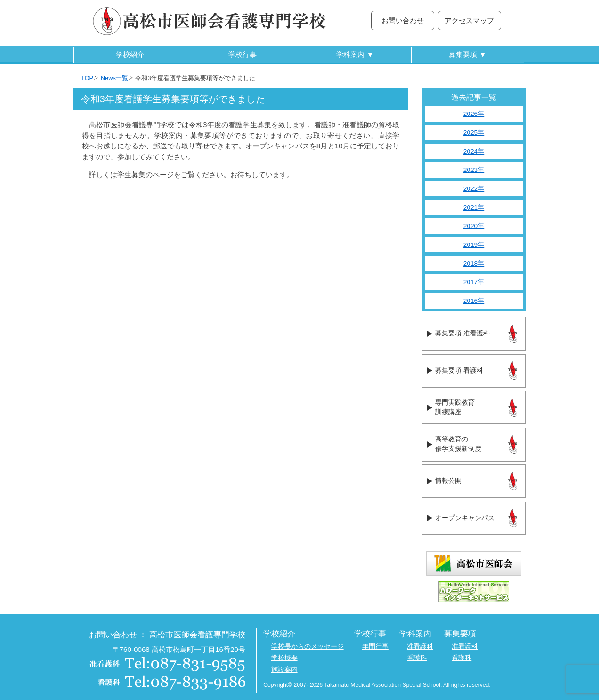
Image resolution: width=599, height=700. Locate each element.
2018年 (474, 264)
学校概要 (284, 658)
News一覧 (114, 78)
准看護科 (420, 647)
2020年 (474, 226)
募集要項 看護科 (459, 370)
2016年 (474, 301)
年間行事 (375, 647)
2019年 (474, 245)
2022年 (474, 189)
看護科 (417, 658)
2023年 (474, 170)
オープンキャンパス (465, 518)
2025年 (474, 133)
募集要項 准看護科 (462, 333)
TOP (87, 78)
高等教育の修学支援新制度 (458, 444)
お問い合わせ (403, 20)
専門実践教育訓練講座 (455, 407)
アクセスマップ (469, 20)
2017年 (474, 282)
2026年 (474, 114)
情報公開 (448, 481)
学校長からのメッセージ (308, 647)
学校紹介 (130, 54)
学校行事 (243, 54)
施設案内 (284, 670)
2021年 (474, 208)
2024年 (474, 151)
